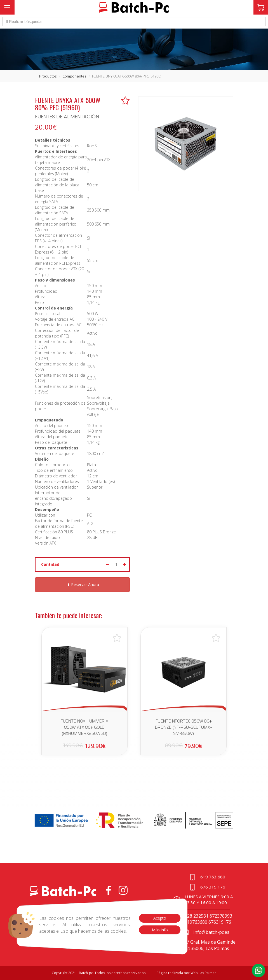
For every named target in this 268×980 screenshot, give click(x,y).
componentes (74, 76)
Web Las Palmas (203, 973)
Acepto (160, 918)
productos (48, 76)
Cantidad (50, 564)
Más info (160, 930)
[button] (258, 970)
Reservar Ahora (83, 584)
